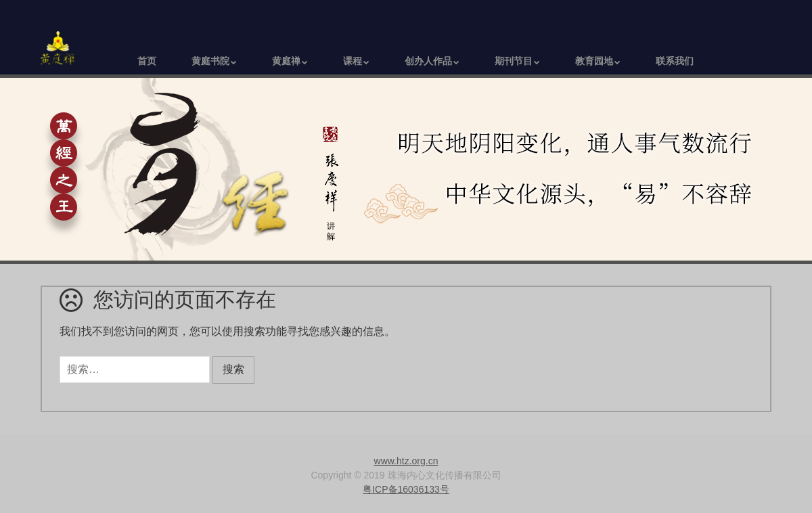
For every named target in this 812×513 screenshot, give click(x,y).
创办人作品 (428, 61)
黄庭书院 (210, 61)
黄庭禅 (286, 61)
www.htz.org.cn (406, 461)
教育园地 (594, 61)
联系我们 (675, 61)
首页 (147, 61)
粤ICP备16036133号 (406, 489)
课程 (353, 61)
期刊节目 (514, 61)
